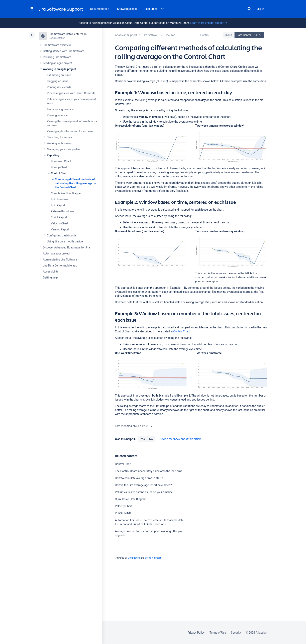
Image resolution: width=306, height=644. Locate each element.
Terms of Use (218, 633)
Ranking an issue (57, 115)
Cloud (228, 35)
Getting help (50, 278)
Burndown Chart (61, 161)
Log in (260, 9)
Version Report (60, 229)
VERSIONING (123, 513)
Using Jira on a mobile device (65, 241)
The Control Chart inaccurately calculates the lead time (149, 471)
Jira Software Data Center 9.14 (68, 34)
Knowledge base (127, 9)
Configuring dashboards (62, 235)
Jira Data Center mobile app (60, 265)
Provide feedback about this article (180, 439)
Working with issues (59, 143)
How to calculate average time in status (139, 478)
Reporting (53, 155)
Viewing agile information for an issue (70, 131)
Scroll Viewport (153, 558)
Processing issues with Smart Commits (71, 93)
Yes (142, 439)
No (151, 439)
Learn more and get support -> (209, 23)
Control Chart (59, 173)
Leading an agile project (57, 63)
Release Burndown (62, 211)
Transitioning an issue (60, 109)
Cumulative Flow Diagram (67, 193)
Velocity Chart (59, 223)
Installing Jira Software (57, 57)
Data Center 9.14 (250, 35)
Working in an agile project (59, 69)
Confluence (134, 558)
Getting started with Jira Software (63, 51)
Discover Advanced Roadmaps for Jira (66, 247)
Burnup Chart (59, 167)
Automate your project (57, 253)
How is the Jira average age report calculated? (143, 485)
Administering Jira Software (60, 259)
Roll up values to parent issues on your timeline (144, 492)
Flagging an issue (58, 81)
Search (249, 9)
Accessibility (51, 272)
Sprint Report (59, 217)
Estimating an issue (59, 75)
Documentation (100, 9)
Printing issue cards (59, 87)
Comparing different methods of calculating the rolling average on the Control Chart (75, 183)
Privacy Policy (196, 633)
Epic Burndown (60, 199)
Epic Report (58, 205)
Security (236, 633)
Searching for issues (59, 137)
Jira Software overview (57, 45)
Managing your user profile (63, 149)
